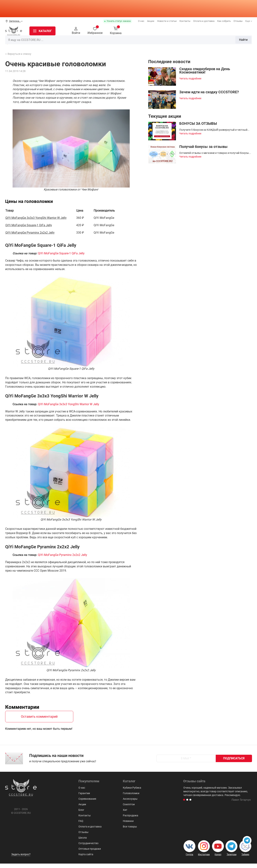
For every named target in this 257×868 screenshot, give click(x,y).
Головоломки (133, 42)
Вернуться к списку (18, 54)
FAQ (81, 825)
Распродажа (20, 42)
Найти (185, 31)
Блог (81, 814)
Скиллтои (245, 42)
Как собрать (224, 21)
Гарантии (84, 798)
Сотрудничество (88, 848)
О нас (141, 21)
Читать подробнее (190, 78)
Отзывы (238, 21)
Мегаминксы (177, 42)
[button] (184, 804)
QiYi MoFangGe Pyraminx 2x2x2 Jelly (30, 233)
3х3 (117, 42)
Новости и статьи (167, 21)
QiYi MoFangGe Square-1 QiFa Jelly (29, 225)
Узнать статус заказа (119, 21)
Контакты (185, 21)
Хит (125, 814)
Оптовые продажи (90, 853)
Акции (151, 21)
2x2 (108, 42)
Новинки (48, 42)
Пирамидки (155, 42)
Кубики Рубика (91, 42)
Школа (83, 842)
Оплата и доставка (204, 21)
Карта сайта (86, 859)
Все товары (130, 831)
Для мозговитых (202, 42)
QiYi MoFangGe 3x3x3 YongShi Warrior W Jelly (36, 218)
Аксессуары (226, 42)
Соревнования (87, 803)
